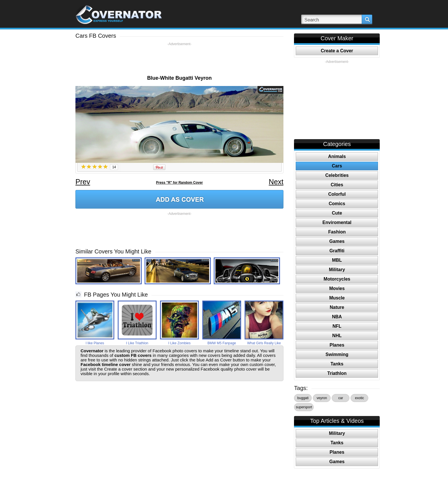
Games (337, 241)
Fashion (337, 232)
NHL (337, 336)
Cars (337, 166)
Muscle (337, 298)
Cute (337, 213)
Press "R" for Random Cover (179, 183)
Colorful (337, 194)
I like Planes (95, 343)
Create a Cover (337, 51)
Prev (83, 182)
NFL (337, 326)
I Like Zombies (179, 343)
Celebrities (337, 175)
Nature (337, 307)
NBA (337, 317)
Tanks (337, 364)
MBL (337, 260)
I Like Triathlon (137, 343)
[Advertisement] (179, 59)
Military (337, 270)
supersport (304, 407)
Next (276, 182)
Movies (337, 288)
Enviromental (337, 222)
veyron (322, 398)
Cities (337, 185)
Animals (337, 156)
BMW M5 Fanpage (222, 343)
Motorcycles (337, 279)
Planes (337, 345)
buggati (303, 398)
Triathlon (337, 373)
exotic (360, 398)
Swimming (337, 354)
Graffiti (337, 251)
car (341, 398)
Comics (337, 204)
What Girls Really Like (264, 343)
